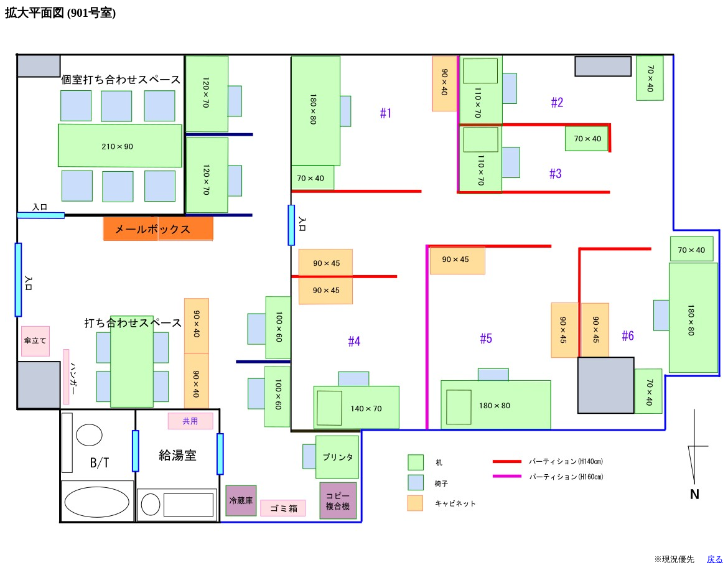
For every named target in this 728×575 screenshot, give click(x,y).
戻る (715, 559)
